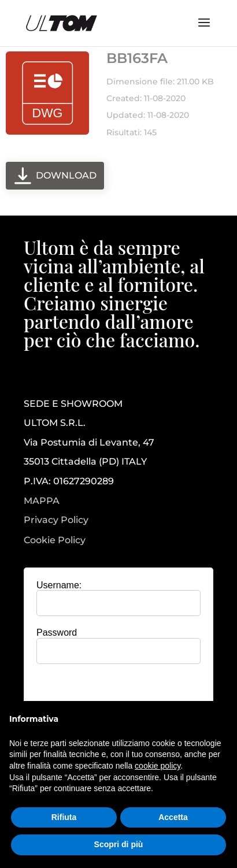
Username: (59, 585)
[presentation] (121, 695)
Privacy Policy (56, 520)
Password (57, 633)
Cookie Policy (55, 540)
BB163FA (137, 58)
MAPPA (42, 501)
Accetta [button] (173, 817)
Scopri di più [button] (119, 844)
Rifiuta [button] (64, 817)
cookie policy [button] (158, 766)
